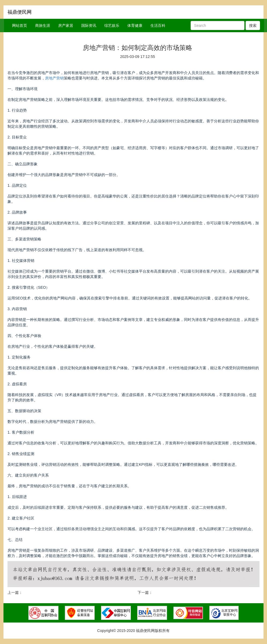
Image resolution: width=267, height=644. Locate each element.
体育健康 (135, 25)
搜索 (253, 25)
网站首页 (20, 25)
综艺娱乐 (112, 25)
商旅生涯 (43, 25)
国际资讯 (89, 25)
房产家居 (66, 25)
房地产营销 (54, 78)
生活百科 (158, 25)
